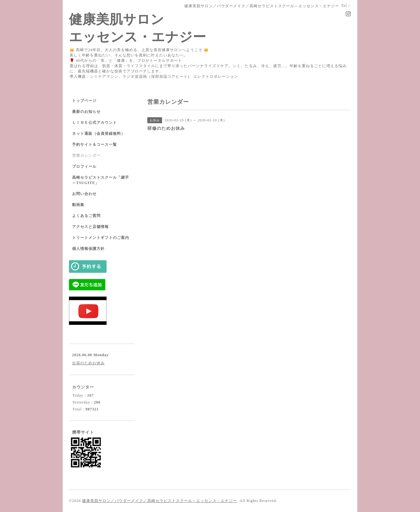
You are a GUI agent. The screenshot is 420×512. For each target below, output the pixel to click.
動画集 (78, 205)
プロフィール (84, 166)
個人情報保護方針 (88, 249)
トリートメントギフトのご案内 (101, 238)
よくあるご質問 (86, 216)
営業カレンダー (86, 156)
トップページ (84, 101)
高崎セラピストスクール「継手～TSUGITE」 (101, 180)
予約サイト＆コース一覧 (94, 145)
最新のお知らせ (86, 112)
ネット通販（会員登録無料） (99, 134)
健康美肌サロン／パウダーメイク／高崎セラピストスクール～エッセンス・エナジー (160, 501)
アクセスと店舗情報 (90, 227)
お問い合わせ (84, 194)
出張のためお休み (88, 363)
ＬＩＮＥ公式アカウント (94, 123)
